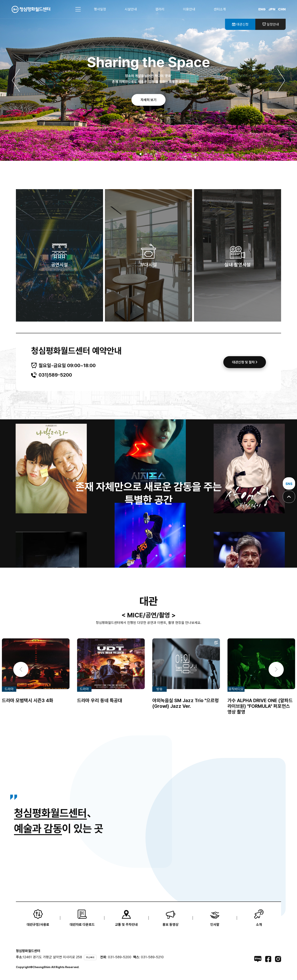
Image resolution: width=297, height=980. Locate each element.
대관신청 (240, 24)
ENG (262, 9)
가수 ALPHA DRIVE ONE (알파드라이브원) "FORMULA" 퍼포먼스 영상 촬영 (260, 706)
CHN (282, 9)
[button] (16, 80)
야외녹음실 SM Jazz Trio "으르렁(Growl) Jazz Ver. (186, 703)
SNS (289, 484)
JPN (272, 9)
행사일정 (100, 9)
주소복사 (90, 957)
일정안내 (271, 24)
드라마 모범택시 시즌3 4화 (28, 700)
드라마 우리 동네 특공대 (100, 700)
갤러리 (160, 9)
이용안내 (189, 9)
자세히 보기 (148, 100)
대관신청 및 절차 (245, 362)
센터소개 (220, 9)
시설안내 (131, 9)
